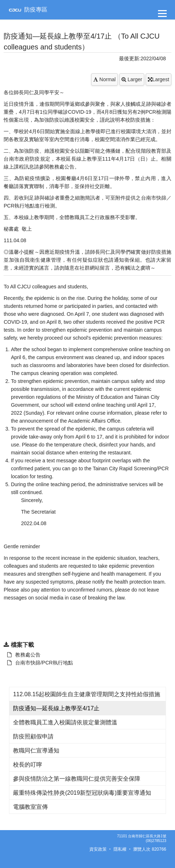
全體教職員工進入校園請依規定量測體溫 (65, 722)
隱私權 (120, 849)
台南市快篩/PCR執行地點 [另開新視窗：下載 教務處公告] (40, 663)
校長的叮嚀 (27, 765)
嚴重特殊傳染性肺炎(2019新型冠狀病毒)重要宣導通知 (82, 793)
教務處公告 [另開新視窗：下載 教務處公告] (24, 655)
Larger (132, 79)
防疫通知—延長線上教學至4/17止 (56, 708)
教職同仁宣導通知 (36, 751)
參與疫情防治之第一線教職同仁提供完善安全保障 (77, 779)
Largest (159, 79)
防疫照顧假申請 (33, 736)
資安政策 (98, 849)
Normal (104, 79)
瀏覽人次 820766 (150, 849)
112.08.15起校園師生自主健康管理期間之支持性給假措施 (87, 694)
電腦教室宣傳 (30, 807)
